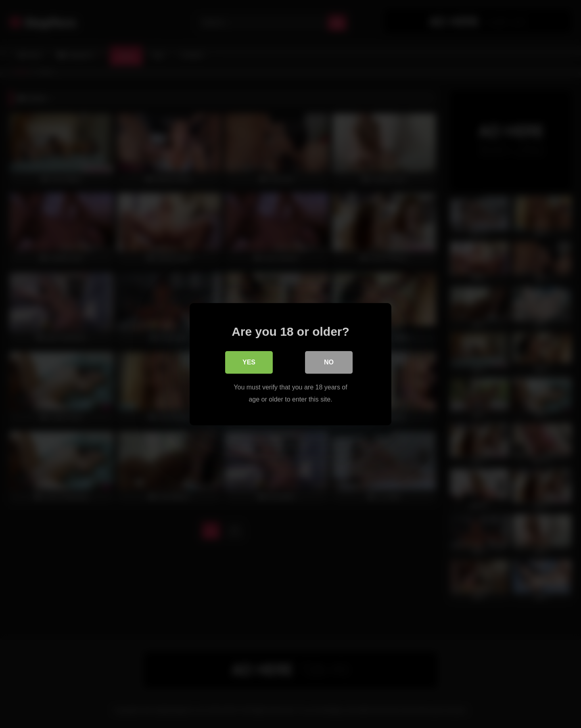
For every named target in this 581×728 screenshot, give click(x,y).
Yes (249, 362)
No (329, 362)
